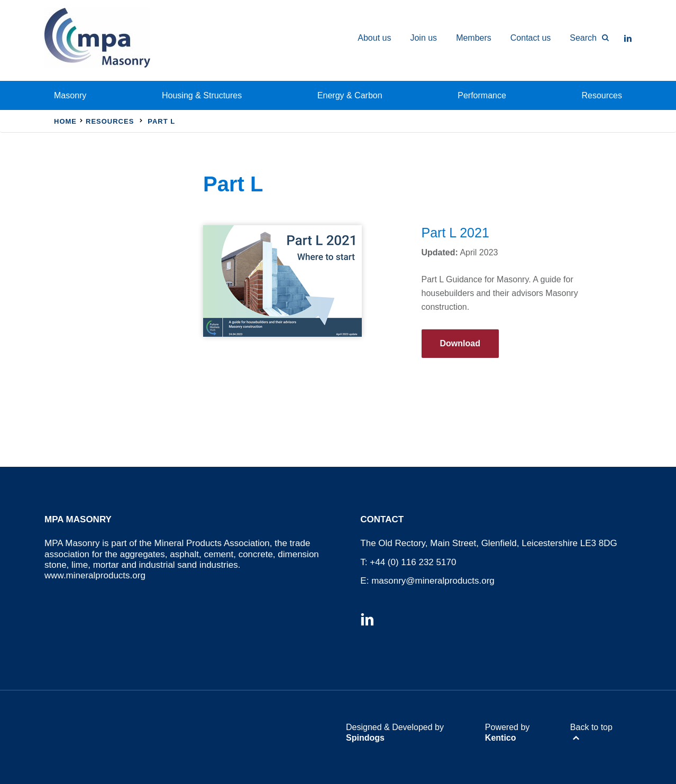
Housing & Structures (202, 95)
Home (65, 121)
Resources (602, 95)
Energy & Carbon (350, 95)
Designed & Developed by (395, 732)
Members (474, 38)
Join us (423, 38)
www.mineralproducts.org (95, 575)
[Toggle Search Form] (584, 38)
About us (374, 38)
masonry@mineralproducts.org (433, 581)
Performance (482, 95)
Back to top (591, 727)
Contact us (531, 38)
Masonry (70, 95)
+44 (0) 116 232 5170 (413, 562)
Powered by (508, 732)
